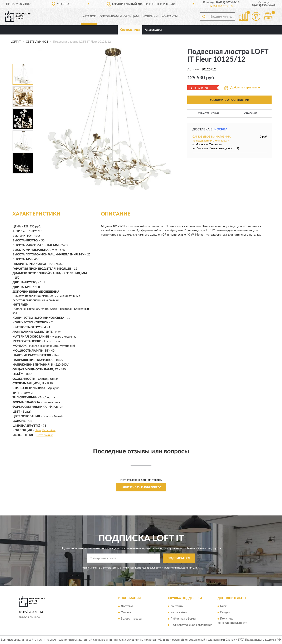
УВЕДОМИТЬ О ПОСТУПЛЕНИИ (230, 100)
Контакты (170, 17)
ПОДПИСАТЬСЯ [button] (179, 558)
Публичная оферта (183, 619)
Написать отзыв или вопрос (141, 487)
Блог (223, 606)
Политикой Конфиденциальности (141, 568)
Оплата (126, 613)
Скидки (225, 613)
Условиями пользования (178, 568)
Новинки (150, 17)
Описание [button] (251, 113)
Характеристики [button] (208, 113)
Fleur (38, 430)
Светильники (130, 30)
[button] (221, 5)
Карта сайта (179, 613)
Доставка (127, 606)
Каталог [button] (89, 17)
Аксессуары (153, 30)
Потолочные (45, 435)
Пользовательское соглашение (191, 625)
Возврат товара (131, 619)
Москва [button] (220, 129)
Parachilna (49, 430)
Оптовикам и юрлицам (119, 17)
